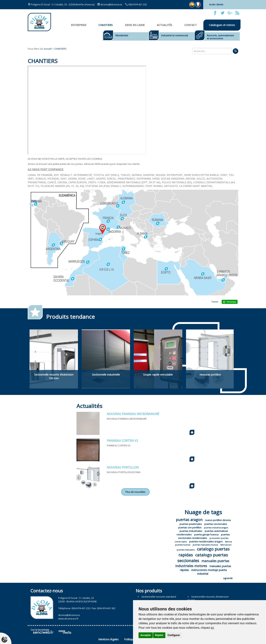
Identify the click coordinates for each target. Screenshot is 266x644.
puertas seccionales (216, 524)
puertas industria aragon (216, 528)
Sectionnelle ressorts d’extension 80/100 (208, 598)
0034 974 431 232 (136, 4)
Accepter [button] (146, 635)
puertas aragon (189, 520)
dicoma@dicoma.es (110, 4)
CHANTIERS (106, 25)
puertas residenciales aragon (206, 541)
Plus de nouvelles (135, 492)
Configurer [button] (174, 635)
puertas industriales (191, 531)
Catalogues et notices (222, 25)
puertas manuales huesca (205, 545)
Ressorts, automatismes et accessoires (220, 37)
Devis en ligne (135, 25)
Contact (191, 25)
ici (212, 628)
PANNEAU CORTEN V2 (122, 441)
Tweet (215, 302)
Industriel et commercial (175, 35)
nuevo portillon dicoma (218, 520)
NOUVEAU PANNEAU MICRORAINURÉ (133, 414)
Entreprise (79, 25)
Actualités (164, 25)
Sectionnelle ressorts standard (159, 597)
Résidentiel (122, 35)
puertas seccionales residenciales (204, 536)
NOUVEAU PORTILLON (123, 467)
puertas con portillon (190, 527)
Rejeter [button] (159, 635)
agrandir (228, 578)
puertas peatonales (191, 524)
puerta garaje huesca (206, 534)
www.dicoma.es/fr (68, 619)
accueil (48, 49)
